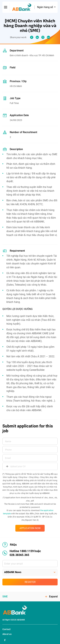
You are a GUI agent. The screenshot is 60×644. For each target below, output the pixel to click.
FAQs (10, 545)
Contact (6, 629)
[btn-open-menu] (6, 7)
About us (7, 634)
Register (30, 582)
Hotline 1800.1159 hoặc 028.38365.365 (22, 553)
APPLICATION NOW (30, 528)
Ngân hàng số (45, 7)
